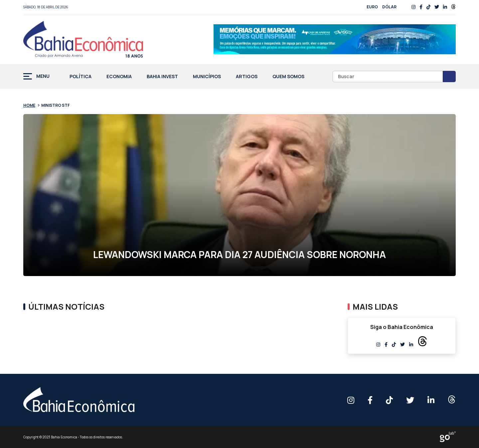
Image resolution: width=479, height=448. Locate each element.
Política (80, 77)
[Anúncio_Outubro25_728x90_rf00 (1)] (335, 39)
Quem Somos (288, 77)
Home (29, 105)
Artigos (247, 77)
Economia (119, 77)
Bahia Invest (162, 77)
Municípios (207, 77)
